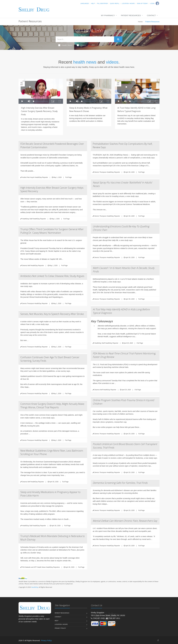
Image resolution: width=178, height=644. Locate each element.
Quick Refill (115, 3)
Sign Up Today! (142, 3)
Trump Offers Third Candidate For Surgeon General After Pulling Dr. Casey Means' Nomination (52, 231)
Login (152, 3)
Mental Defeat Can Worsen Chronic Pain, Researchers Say (125, 521)
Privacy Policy (60, 628)
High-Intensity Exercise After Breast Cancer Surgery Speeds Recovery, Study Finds (39, 111)
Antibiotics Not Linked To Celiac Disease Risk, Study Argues (52, 276)
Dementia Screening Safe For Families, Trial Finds (120, 483)
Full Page (69, 177)
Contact (151, 15)
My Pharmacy (108, 15)
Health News (65, 45)
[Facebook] (158, 640)
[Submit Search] (118, 39)
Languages (85, 3)
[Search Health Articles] (85, 39)
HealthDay (35, 587)
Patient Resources (131, 15)
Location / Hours (128, 3)
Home (140, 22)
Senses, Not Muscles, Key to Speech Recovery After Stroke (52, 314)
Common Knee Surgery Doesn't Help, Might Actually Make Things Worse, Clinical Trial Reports (52, 406)
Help (93, 3)
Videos (81, 45)
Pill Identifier (102, 3)
